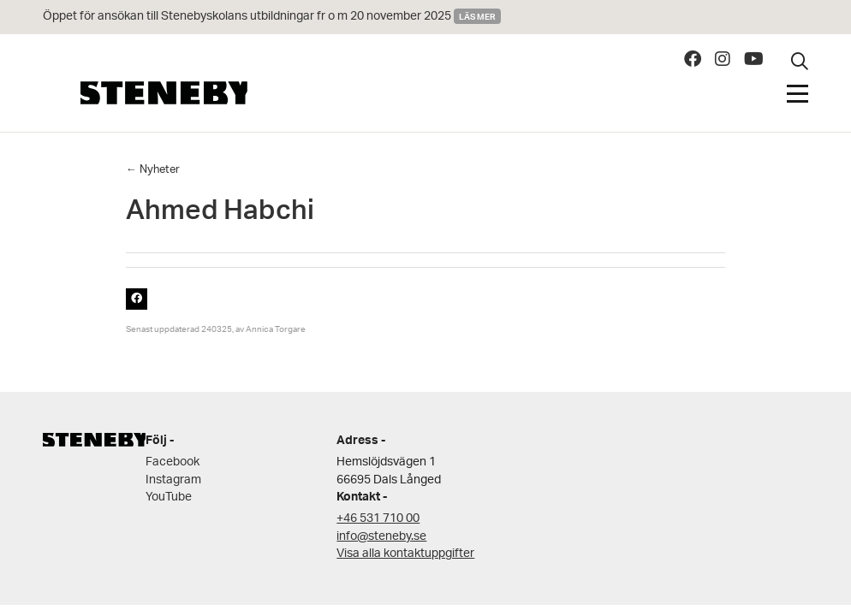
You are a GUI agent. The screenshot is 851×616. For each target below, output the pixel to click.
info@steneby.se (381, 537)
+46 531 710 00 (378, 519)
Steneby (164, 93)
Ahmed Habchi (220, 215)
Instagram (173, 480)
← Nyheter (153, 170)
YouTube (169, 498)
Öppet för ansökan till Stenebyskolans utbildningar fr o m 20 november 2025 (247, 17)
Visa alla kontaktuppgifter (405, 554)
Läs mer (477, 16)
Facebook (173, 462)
